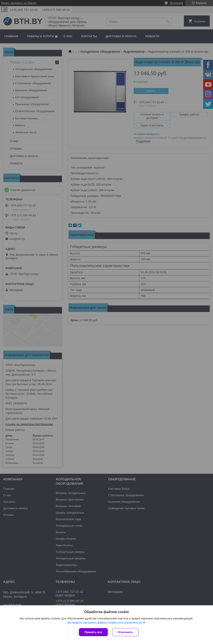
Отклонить (125, 632)
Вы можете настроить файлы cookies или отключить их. (105, 623)
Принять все (93, 632)
